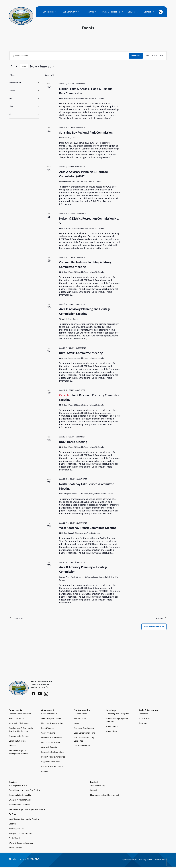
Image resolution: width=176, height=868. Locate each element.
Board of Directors (49, 715)
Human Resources (17, 720)
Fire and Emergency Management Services (27, 811)
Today (24, 66)
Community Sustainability (20, 796)
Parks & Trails (145, 720)
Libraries (12, 825)
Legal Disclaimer (129, 861)
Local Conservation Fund (84, 734)
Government (50, 12)
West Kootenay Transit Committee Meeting (88, 528)
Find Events (136, 56)
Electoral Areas (80, 715)
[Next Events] (16, 66)
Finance (12, 747)
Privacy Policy (146, 861)
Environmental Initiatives (20, 806)
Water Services (15, 849)
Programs (143, 724)
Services (133, 12)
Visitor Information (82, 747)
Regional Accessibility (51, 763)
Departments (15, 711)
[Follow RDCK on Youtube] (40, 695)
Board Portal (161, 861)
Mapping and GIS (16, 830)
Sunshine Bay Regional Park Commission (86, 132)
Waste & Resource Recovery (21, 844)
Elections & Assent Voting (52, 724)
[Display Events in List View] (147, 56)
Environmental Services (19, 737)
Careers (45, 772)
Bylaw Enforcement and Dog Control (25, 791)
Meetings (91, 12)
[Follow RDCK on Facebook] (33, 695)
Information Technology (19, 724)
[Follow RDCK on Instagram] (46, 695)
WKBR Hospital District (51, 720)
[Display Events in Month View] (155, 56)
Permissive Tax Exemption (53, 753)
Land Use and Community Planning (24, 820)
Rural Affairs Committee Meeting (81, 353)
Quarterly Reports (49, 748)
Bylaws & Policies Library (52, 768)
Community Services (18, 742)
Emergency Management (20, 801)
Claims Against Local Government (105, 796)
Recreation (144, 715)
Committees (112, 732)
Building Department (18, 787)
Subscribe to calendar (153, 628)
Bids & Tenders (48, 729)
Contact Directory (98, 787)
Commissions (112, 728)
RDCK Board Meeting (73, 442)
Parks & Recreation (113, 12)
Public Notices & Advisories (53, 758)
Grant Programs (48, 734)
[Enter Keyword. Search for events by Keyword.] (69, 56)
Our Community (71, 12)
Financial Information (51, 744)
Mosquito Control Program (20, 835)
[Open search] (161, 12)
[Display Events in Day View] (162, 56)
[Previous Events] (11, 66)
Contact (149, 12)
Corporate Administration (20, 715)
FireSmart (13, 815)
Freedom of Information (52, 739)
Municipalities (80, 720)
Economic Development (84, 729)
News (76, 724)
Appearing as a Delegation (118, 715)
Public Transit (15, 839)
